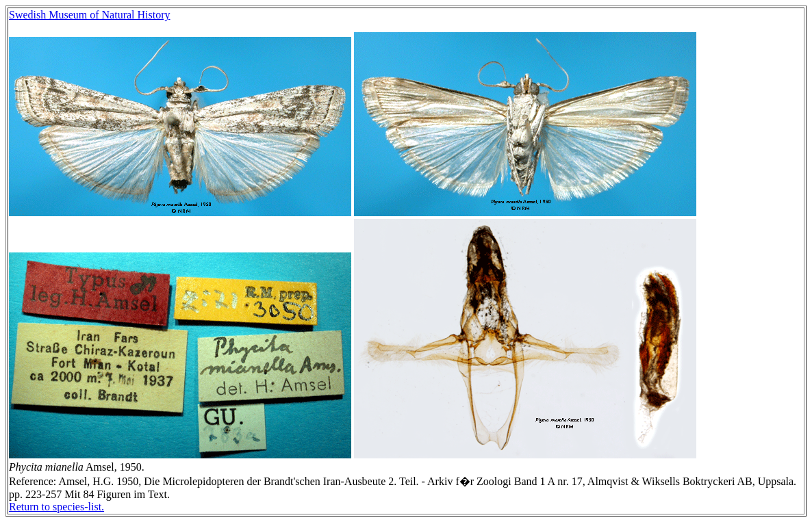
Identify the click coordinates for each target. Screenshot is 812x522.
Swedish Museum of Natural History (90, 15)
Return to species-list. (56, 507)
